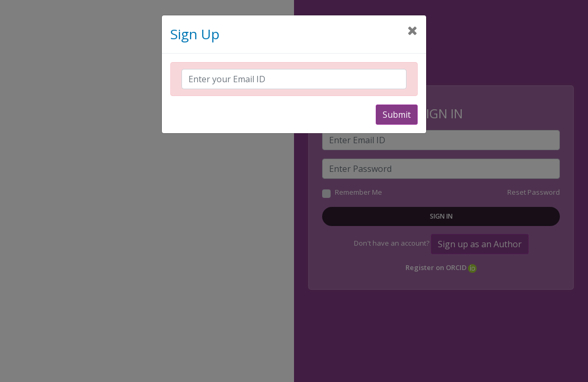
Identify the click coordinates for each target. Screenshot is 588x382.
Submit (397, 115)
